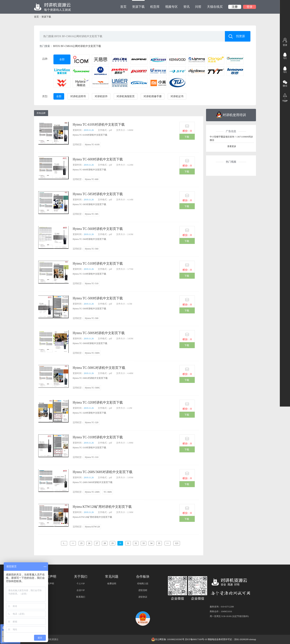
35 (159, 543)
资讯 (186, 7)
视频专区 (171, 7)
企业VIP (81, 590)
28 (105, 543)
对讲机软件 (101, 96)
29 (112, 543)
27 (97, 543)
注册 (235, 7)
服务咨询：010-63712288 (222, 607)
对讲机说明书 (78, 96)
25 (81, 543)
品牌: (45, 59)
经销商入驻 (143, 584)
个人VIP (81, 584)
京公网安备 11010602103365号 (168, 639)
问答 (198, 7)
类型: (45, 96)
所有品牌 (41, 113)
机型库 (155, 7)
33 (144, 543)
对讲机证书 (177, 96)
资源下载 (138, 4)
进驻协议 (143, 597)
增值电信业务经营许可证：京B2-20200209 (228, 639)
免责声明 (50, 584)
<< (73, 543)
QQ (285, 58)
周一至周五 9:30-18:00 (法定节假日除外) (229, 616)
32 (136, 543)
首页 (123, 7)
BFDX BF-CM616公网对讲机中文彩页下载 (77, 46)
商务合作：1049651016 (221, 611)
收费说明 (112, 584)
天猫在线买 (215, 7)
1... (64, 543)
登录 (249, 7)
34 (151, 543)
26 (89, 543)
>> (168, 543)
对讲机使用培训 (231, 115)
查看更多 (232, 146)
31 (128, 543)
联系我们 (81, 597)
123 (177, 543)
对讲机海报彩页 (126, 96)
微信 (285, 86)
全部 (62, 59)
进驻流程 (143, 590)
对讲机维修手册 (153, 96)
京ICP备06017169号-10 (196, 639)
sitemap (253, 639)
